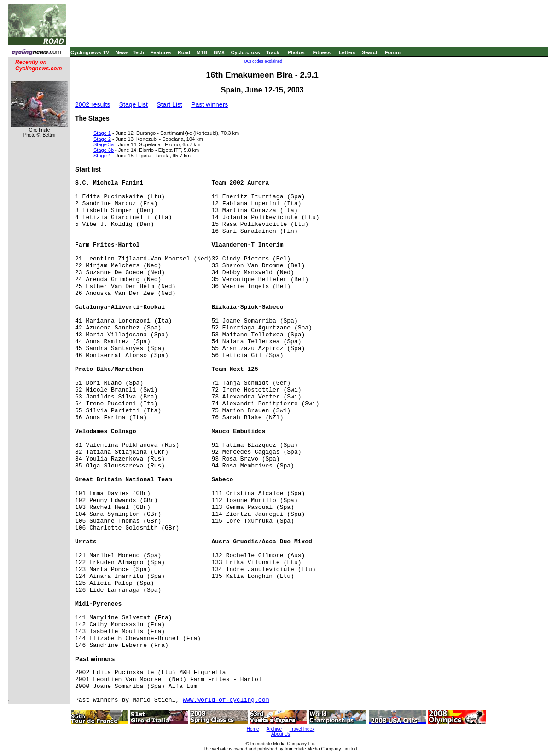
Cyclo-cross (246, 52)
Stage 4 (102, 156)
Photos (296, 52)
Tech (138, 52)
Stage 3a (104, 144)
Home (253, 729)
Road (184, 52)
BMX (219, 52)
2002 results (93, 104)
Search (370, 52)
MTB (202, 52)
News (122, 52)
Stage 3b (104, 150)
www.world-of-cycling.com (226, 700)
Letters (347, 52)
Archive (274, 729)
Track (273, 52)
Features (161, 52)
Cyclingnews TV (90, 52)
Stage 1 (102, 133)
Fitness (322, 52)
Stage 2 (102, 139)
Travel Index (302, 729)
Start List (169, 104)
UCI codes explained (263, 61)
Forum (393, 52)
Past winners (209, 104)
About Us (281, 734)
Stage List (134, 104)
